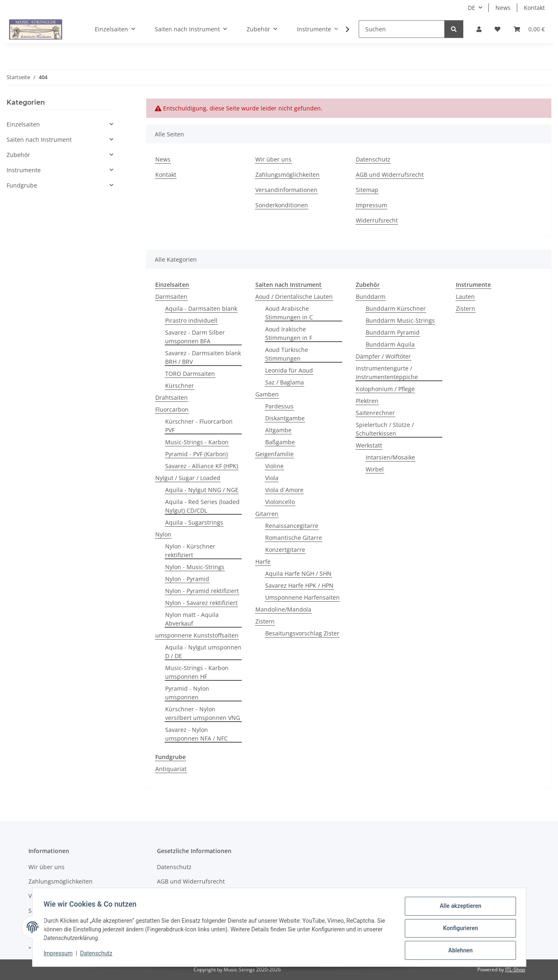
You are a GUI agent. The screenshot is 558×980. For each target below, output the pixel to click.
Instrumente (24, 170)
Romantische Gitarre (294, 538)
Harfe (263, 562)
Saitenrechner (375, 413)
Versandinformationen (286, 190)
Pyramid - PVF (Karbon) (196, 454)
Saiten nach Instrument (39, 139)
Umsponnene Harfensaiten (302, 597)
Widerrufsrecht (377, 220)
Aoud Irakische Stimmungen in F (289, 333)
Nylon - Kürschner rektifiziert (190, 551)
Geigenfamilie (274, 454)
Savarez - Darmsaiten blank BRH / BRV (203, 357)
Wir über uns (273, 159)
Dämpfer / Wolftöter (383, 356)
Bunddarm (371, 297)
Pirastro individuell (191, 320)
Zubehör (18, 155)
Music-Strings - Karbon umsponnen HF (197, 672)
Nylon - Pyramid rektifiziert (202, 591)
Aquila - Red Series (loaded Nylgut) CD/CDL (202, 506)
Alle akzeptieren (459, 908)
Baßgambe (280, 442)
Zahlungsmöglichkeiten (287, 175)
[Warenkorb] (529, 29)
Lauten (465, 297)
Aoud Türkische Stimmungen (287, 354)
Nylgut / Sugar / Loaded (188, 478)
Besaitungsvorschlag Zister (302, 633)
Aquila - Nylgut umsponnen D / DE (203, 652)
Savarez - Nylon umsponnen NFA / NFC (196, 734)
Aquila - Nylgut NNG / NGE (202, 490)
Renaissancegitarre (292, 526)
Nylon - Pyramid (187, 579)
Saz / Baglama (285, 382)
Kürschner (180, 386)
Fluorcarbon (172, 409)
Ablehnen (459, 951)
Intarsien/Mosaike (390, 457)
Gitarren (267, 514)
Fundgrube (22, 185)
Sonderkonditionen (282, 205)
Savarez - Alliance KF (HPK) (202, 466)
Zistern (265, 621)
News (503, 8)
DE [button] (472, 8)
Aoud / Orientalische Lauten (294, 297)
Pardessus (279, 406)
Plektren (367, 401)
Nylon (163, 534)
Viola (272, 478)
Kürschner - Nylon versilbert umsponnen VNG (203, 713)
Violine (274, 466)
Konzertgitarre (285, 550)
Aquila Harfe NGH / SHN (298, 573)
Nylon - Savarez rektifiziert (201, 603)
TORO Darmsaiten (190, 374)
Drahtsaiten (172, 397)
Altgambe (278, 430)
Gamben (267, 394)
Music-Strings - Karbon (197, 442)
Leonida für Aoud (289, 370)
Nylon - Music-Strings (195, 567)
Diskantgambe (285, 418)
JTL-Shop (515, 969)
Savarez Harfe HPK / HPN (299, 585)
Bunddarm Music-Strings (400, 320)
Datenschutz (98, 954)
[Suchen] (402, 29)
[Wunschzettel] (497, 29)
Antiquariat (171, 769)
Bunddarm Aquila (390, 344)
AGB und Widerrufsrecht (390, 175)
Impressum (60, 954)
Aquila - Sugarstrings (194, 522)
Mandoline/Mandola (283, 609)
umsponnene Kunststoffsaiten (197, 635)
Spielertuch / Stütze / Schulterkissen (385, 429)
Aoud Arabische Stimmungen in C (289, 313)
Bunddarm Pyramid (393, 332)
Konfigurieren (459, 929)
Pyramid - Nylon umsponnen (187, 693)
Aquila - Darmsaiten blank (201, 308)
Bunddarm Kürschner (396, 308)
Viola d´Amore (284, 490)
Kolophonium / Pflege (385, 389)
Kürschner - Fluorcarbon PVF (199, 426)
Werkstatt (369, 445)
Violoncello (280, 502)
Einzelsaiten (23, 124)
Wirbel (375, 469)
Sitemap (367, 190)
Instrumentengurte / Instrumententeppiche (387, 373)
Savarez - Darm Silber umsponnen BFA (195, 337)
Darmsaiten (171, 297)
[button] (479, 29)
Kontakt (534, 8)
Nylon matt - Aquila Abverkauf (192, 619)
